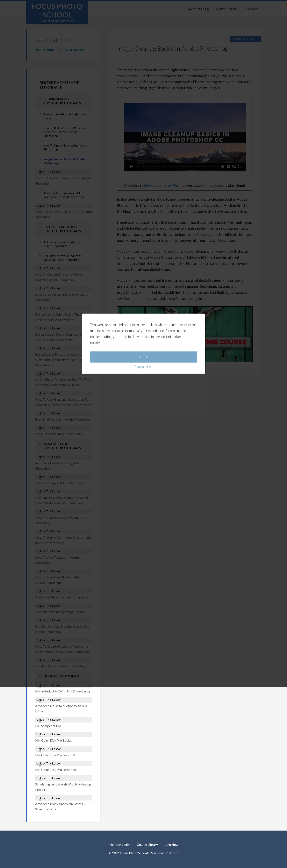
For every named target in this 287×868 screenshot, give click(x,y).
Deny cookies (144, 457)
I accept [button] (144, 447)
